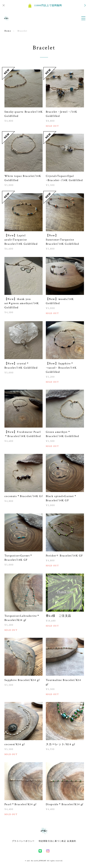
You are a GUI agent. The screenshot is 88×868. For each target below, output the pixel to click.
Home (8, 31)
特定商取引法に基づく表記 (52, 841)
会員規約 (72, 841)
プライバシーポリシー (23, 841)
